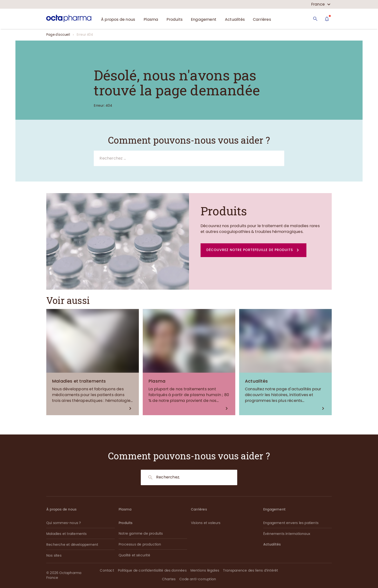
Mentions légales (205, 570)
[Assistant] (327, 19)
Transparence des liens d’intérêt (250, 570)
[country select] (321, 4)
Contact (107, 570)
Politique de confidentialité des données (152, 570)
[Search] (315, 19)
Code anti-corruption (198, 579)
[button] (253, 250)
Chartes (169, 579)
